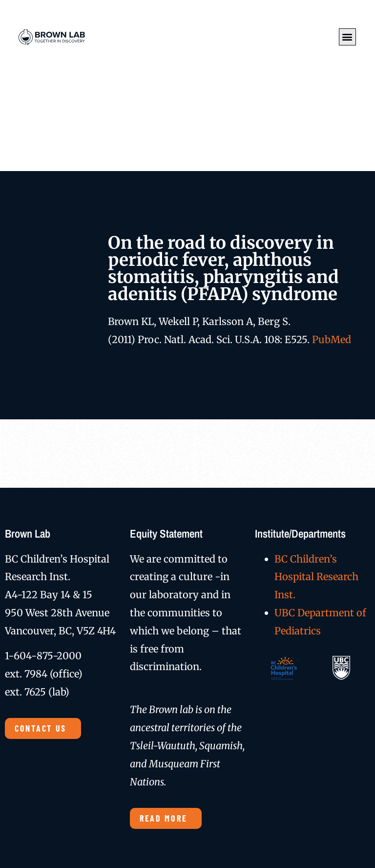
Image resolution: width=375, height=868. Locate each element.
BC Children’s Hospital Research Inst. (316, 577)
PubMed (332, 339)
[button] (347, 37)
